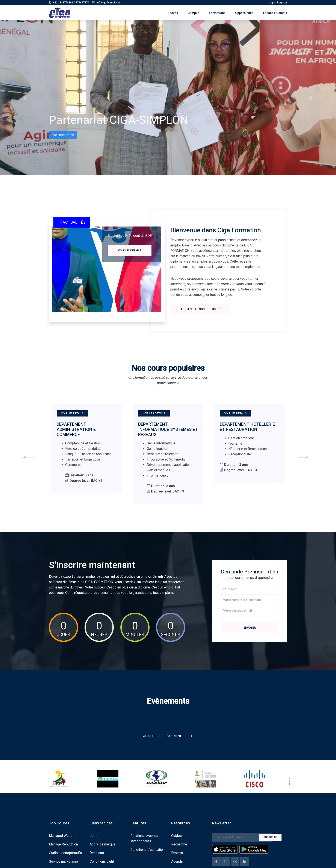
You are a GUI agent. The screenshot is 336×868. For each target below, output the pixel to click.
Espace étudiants (275, 13)
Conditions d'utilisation (148, 849)
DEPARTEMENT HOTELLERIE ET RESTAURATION (247, 427)
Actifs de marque (103, 844)
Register (282, 3)
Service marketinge (63, 861)
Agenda (177, 861)
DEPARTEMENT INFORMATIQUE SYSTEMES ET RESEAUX (168, 429)
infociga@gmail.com (109, 3)
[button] (25, 98)
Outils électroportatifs (65, 852)
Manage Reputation (63, 844)
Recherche (179, 844)
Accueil (173, 13)
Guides (176, 835)
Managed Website (63, 835)
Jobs (94, 835)
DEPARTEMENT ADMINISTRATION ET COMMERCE (78, 429)
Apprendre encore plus (200, 309)
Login (272, 3)
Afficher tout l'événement (168, 736)
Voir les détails (130, 250)
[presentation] (30, 457)
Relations (97, 852)
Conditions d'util (102, 861)
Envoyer (250, 628)
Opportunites (244, 13)
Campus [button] (194, 13)
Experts (177, 852)
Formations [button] (217, 13)
